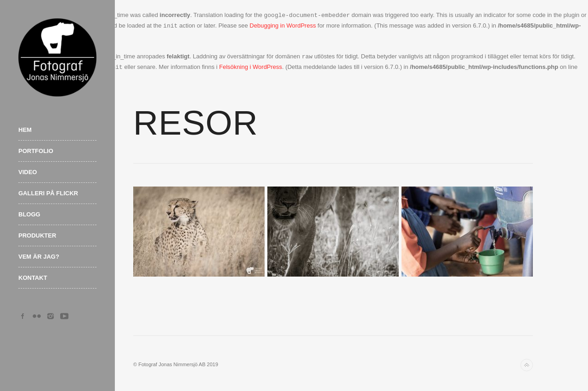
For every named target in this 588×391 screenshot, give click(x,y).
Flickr (37, 316)
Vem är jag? (39, 257)
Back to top (527, 365)
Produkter (37, 235)
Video (28, 172)
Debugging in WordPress (283, 26)
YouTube (64, 316)
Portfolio (36, 151)
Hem (25, 130)
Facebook (23, 316)
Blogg (29, 214)
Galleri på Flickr (48, 193)
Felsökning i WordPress (251, 67)
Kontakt (33, 278)
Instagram (51, 316)
